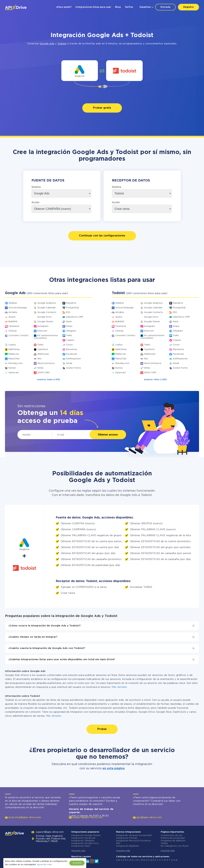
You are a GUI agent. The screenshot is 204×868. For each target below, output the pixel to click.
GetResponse (73, 359)
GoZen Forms (73, 368)
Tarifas (129, 7)
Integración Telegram (83, 841)
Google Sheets (45, 322)
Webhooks (43, 354)
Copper (70, 340)
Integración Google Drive (85, 843)
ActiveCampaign (18, 308)
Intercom (42, 331)
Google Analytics (47, 303)
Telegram (71, 331)
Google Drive (44, 317)
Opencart (14, 373)
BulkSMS (13, 322)
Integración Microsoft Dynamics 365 (134, 842)
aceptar (77, 863)
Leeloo (12, 345)
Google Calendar (47, 308)
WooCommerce (46, 363)
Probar (102, 729)
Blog (118, 7)
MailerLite (14, 354)
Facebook (71, 354)
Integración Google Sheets (86, 835)
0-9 (175, 860)
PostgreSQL (73, 308)
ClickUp (13, 331)
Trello (69, 336)
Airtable (13, 312)
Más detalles (119, 687)
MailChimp (14, 349)
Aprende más (44, 865)
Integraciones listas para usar (93, 7)
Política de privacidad (173, 838)
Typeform (43, 349)
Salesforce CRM (75, 317)
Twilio (40, 345)
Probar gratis (102, 108)
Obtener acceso (108, 435)
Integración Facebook (83, 838)
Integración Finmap (127, 838)
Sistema (36, 187)
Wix (39, 359)
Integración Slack (81, 846)
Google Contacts (47, 312)
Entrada (165, 7)
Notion (12, 368)
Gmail (69, 363)
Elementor (72, 349)
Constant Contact (18, 336)
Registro (188, 7)
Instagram (43, 326)
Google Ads (47, 44)
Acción (35, 203)
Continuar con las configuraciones (102, 236)
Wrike (40, 368)
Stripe (69, 326)
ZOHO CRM (43, 373)
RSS (68, 312)
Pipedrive (71, 303)
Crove (69, 345)
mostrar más (78, 851)
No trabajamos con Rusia (175, 846)
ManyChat (14, 359)
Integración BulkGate (128, 846)
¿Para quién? (64, 7)
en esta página (114, 768)
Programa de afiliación (173, 841)
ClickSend (14, 326)
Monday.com (16, 363)
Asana (12, 317)
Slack (69, 322)
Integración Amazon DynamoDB (134, 835)
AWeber (13, 303)
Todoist (62, 44)
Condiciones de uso (172, 835)
